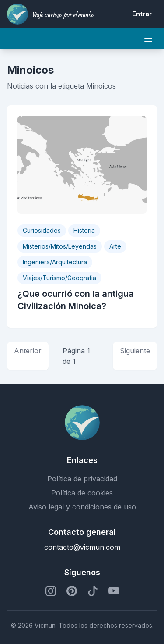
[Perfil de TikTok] (93, 591)
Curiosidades (42, 230)
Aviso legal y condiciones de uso (82, 507)
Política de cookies (82, 493)
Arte (115, 246)
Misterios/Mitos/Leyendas (60, 246)
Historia (84, 230)
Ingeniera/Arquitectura (55, 262)
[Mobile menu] (148, 39)
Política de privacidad (82, 479)
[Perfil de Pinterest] (72, 591)
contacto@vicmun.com (82, 547)
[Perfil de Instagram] (51, 591)
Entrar (142, 14)
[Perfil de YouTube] (114, 591)
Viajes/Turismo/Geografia (59, 278)
